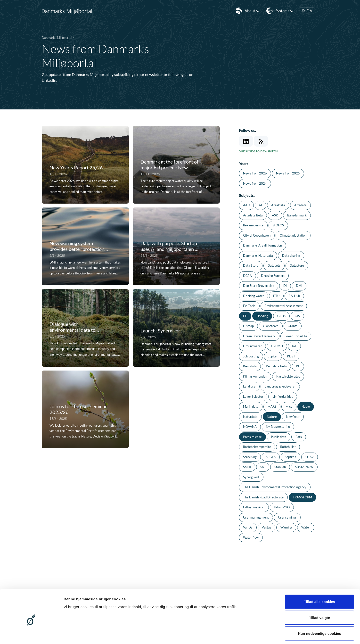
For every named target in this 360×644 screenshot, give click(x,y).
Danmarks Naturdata (258, 256)
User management (256, 517)
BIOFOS (278, 225)
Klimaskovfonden (255, 376)
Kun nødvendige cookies (319, 612)
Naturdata (250, 417)
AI (260, 205)
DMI (299, 286)
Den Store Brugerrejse (259, 286)
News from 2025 (288, 173)
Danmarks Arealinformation (262, 245)
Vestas (266, 527)
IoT (294, 346)
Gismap (248, 326)
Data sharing (291, 256)
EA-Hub (294, 296)
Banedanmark (297, 215)
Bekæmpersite (253, 225)
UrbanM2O (282, 507)
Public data (279, 437)
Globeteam (271, 326)
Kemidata (250, 366)
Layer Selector (253, 396)
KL (298, 366)
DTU (276, 296)
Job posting (251, 356)
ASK (275, 215)
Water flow (251, 537)
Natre (306, 406)
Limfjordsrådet (283, 396)
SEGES (271, 457)
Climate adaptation (293, 235)
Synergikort (251, 477)
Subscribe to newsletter (259, 151)
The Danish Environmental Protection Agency (275, 487)
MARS (272, 406)
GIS (297, 316)
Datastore (297, 265)
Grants (293, 326)
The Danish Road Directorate (263, 497)
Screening (250, 457)
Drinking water (254, 296)
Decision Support (273, 276)
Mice (289, 406)
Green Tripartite (296, 336)
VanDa (248, 527)
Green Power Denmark (259, 336)
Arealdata (278, 205)
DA (307, 11)
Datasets (274, 265)
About (252, 11)
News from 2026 (255, 173)
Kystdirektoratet (288, 376)
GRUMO (277, 346)
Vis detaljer (252, 634)
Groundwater (252, 346)
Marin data (251, 406)
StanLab (280, 467)
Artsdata (300, 205)
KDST (291, 356)
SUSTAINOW (304, 467)
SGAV (310, 457)
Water (306, 527)
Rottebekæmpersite (257, 447)
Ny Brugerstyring (278, 427)
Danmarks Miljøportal (57, 38)
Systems (285, 11)
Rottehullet (288, 447)
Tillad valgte (319, 596)
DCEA (247, 276)
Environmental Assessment (284, 306)
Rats (299, 437)
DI (285, 286)
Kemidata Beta (276, 366)
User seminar (287, 517)
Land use (249, 386)
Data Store (251, 265)
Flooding (262, 316)
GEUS (281, 316)
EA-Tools (249, 306)
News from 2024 (255, 183)
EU (245, 316)
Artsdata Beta (253, 215)
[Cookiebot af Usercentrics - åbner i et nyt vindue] (31, 635)
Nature (272, 417)
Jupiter (273, 356)
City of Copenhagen (257, 235)
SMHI (247, 467)
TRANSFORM (302, 497)
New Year (293, 417)
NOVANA (250, 427)
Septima (290, 457)
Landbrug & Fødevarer (280, 386)
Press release (252, 437)
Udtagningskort (254, 507)
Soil (263, 467)
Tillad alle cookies (319, 580)
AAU (246, 205)
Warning (286, 527)
